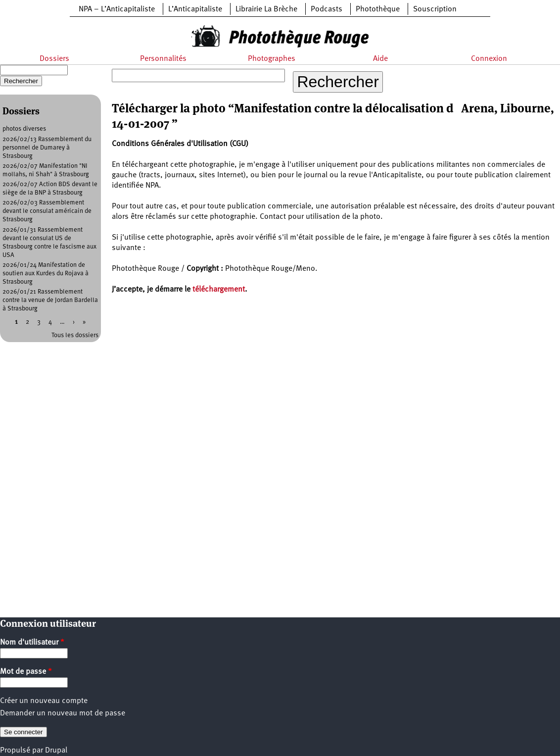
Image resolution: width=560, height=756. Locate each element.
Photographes (272, 59)
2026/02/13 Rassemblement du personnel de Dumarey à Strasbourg (47, 148)
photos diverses (24, 129)
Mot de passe (26, 672)
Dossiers (54, 59)
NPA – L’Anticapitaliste (117, 9)
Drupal (56, 751)
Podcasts (327, 9)
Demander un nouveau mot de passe (63, 713)
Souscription (435, 9)
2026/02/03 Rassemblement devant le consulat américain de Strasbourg (47, 211)
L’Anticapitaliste (195, 9)
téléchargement (219, 290)
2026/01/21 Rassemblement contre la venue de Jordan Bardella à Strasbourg (50, 300)
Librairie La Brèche (266, 9)
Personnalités (163, 59)
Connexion (489, 59)
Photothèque (378, 9)
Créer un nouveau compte (44, 701)
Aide (380, 59)
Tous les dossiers (75, 335)
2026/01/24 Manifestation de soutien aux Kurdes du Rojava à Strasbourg (46, 274)
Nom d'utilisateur (32, 643)
